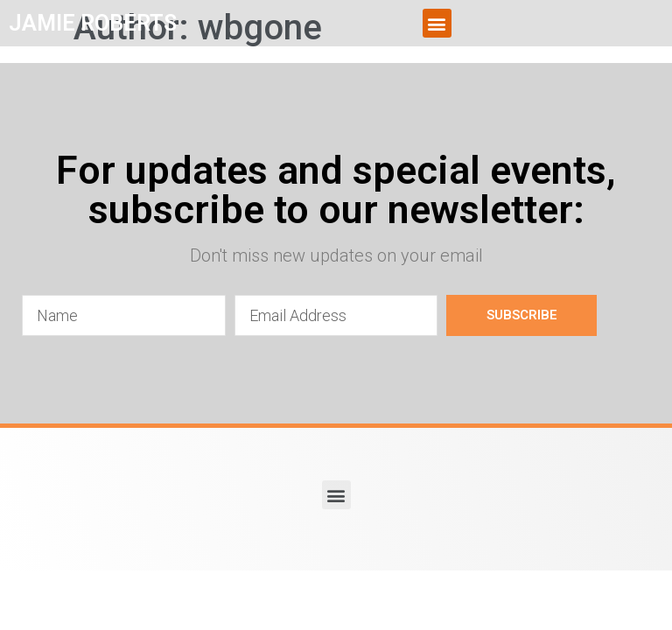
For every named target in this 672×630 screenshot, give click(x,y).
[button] (437, 23)
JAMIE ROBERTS (93, 23)
